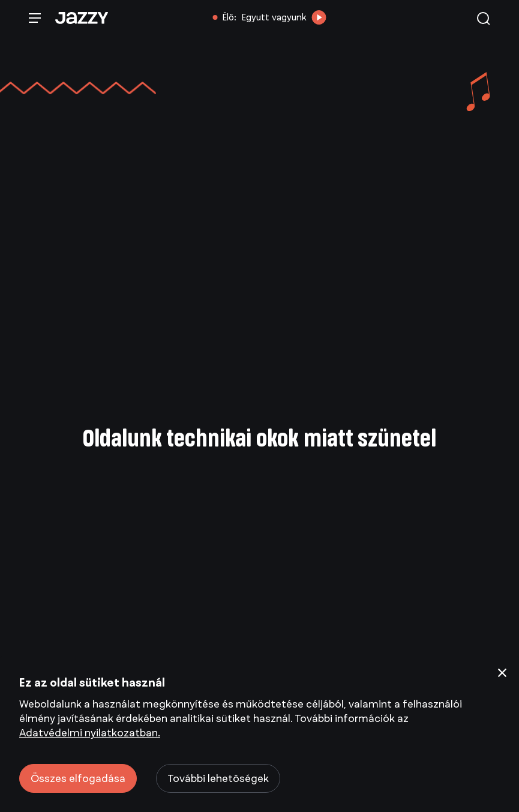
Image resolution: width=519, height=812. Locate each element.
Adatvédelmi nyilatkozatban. (90, 733)
